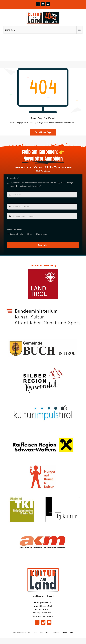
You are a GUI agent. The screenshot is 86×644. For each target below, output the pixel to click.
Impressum (36, 632)
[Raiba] (43, 431)
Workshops (42, 234)
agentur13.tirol (67, 632)
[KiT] (43, 399)
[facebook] (37, 622)
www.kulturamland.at (44, 616)
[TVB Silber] (43, 367)
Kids (30, 234)
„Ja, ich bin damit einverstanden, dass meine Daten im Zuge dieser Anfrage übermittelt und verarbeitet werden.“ (41, 184)
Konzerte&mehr (16, 234)
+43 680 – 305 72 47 (44, 609)
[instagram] (43, 622)
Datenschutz (46, 632)
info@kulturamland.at (44, 613)
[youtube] (49, 622)
